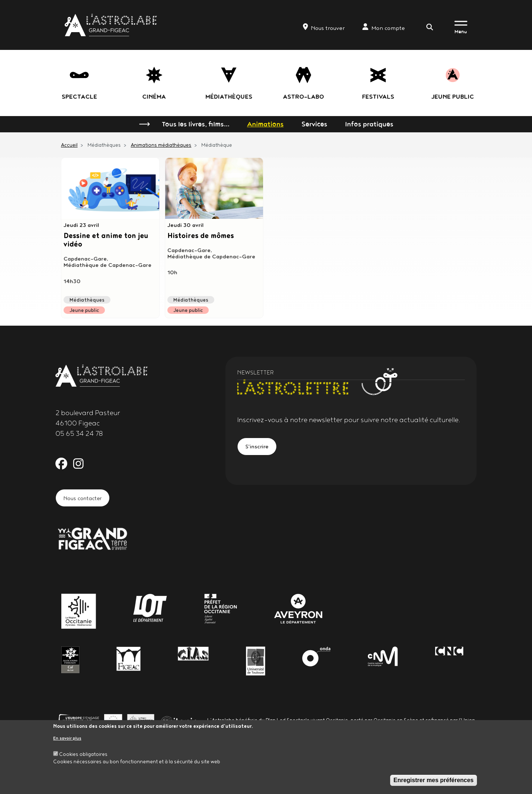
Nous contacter (88, 499)
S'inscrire (260, 447)
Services (314, 124)
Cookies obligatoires (83, 754)
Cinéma (154, 96)
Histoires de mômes (205, 236)
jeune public (453, 96)
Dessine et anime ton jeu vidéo (105, 241)
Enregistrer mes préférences (434, 780)
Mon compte (384, 27)
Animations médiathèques (161, 145)
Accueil (69, 145)
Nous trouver (324, 27)
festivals (378, 96)
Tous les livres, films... (196, 124)
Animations (265, 124)
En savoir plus (67, 738)
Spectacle (79, 96)
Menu (461, 31)
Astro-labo (303, 96)
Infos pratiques (369, 124)
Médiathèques (229, 96)
